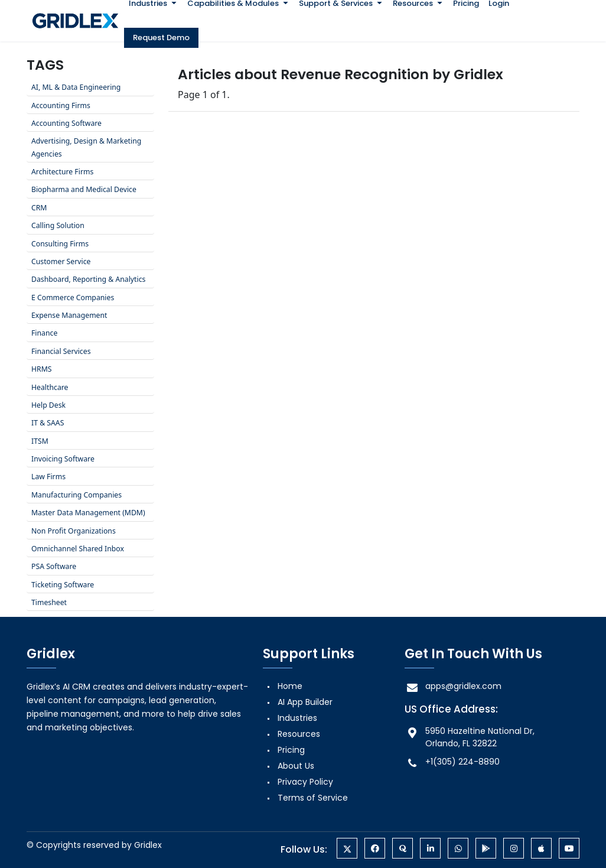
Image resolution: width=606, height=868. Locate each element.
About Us (296, 766)
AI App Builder (305, 702)
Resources (299, 734)
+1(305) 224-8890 (452, 762)
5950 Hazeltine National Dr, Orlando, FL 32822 (470, 737)
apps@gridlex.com (453, 686)
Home (290, 686)
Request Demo (161, 38)
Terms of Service (313, 798)
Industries (297, 718)
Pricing (291, 750)
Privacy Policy (305, 782)
